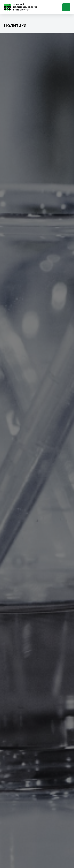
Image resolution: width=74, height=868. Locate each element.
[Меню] (66, 7)
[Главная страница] (21, 7)
